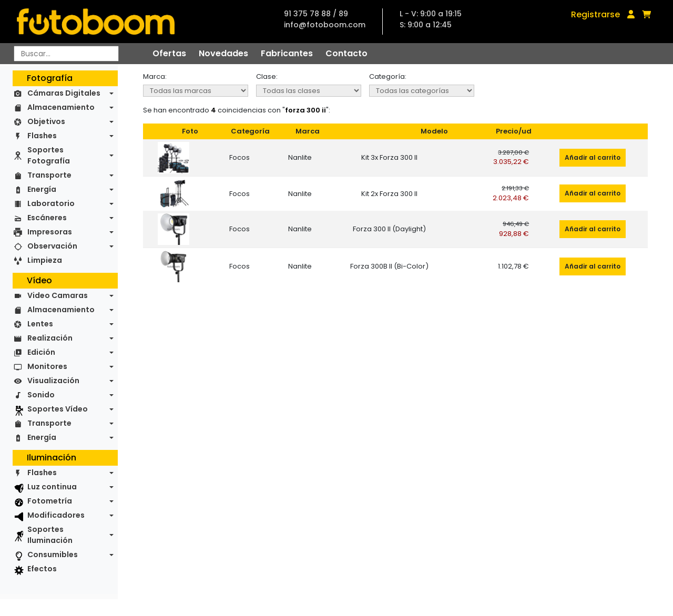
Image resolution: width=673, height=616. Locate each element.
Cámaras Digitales (64, 93)
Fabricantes (287, 53)
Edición (41, 352)
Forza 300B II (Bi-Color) (389, 266)
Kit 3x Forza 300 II (389, 157)
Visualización (53, 381)
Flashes (42, 136)
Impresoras (50, 232)
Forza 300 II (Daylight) (389, 229)
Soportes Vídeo (58, 409)
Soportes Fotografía (49, 155)
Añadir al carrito (593, 157)
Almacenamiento (61, 107)
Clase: (267, 76)
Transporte (49, 175)
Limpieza (45, 260)
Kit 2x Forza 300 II (389, 194)
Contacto (346, 53)
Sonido (41, 395)
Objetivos (46, 121)
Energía (42, 189)
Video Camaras (58, 295)
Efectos (42, 569)
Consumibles (53, 555)
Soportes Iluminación (50, 535)
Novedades (223, 53)
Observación (52, 246)
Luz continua (52, 487)
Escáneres (47, 218)
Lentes (40, 324)
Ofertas (169, 53)
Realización (50, 338)
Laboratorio (51, 203)
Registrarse (595, 14)
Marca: (155, 76)
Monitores (47, 366)
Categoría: (388, 76)
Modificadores (56, 515)
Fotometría (50, 501)
